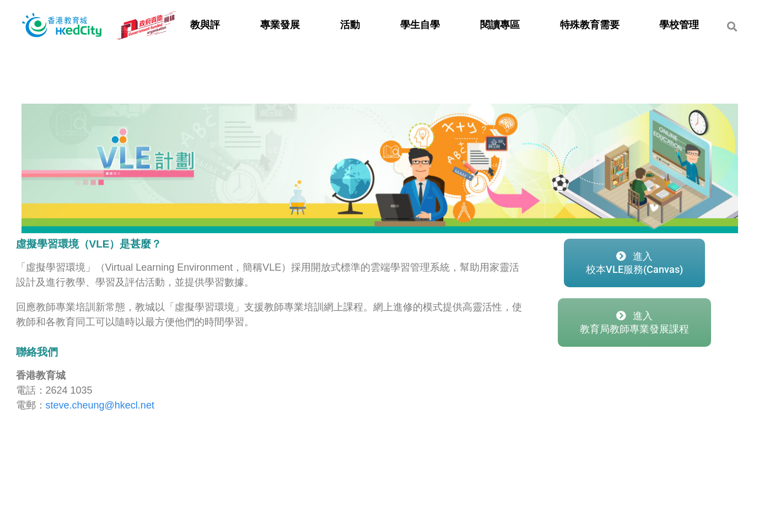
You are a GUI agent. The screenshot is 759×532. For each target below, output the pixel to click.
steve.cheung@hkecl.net (100, 405)
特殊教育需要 (590, 25)
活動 (350, 25)
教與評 (205, 25)
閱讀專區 (500, 25)
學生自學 (420, 25)
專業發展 (280, 25)
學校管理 (679, 25)
